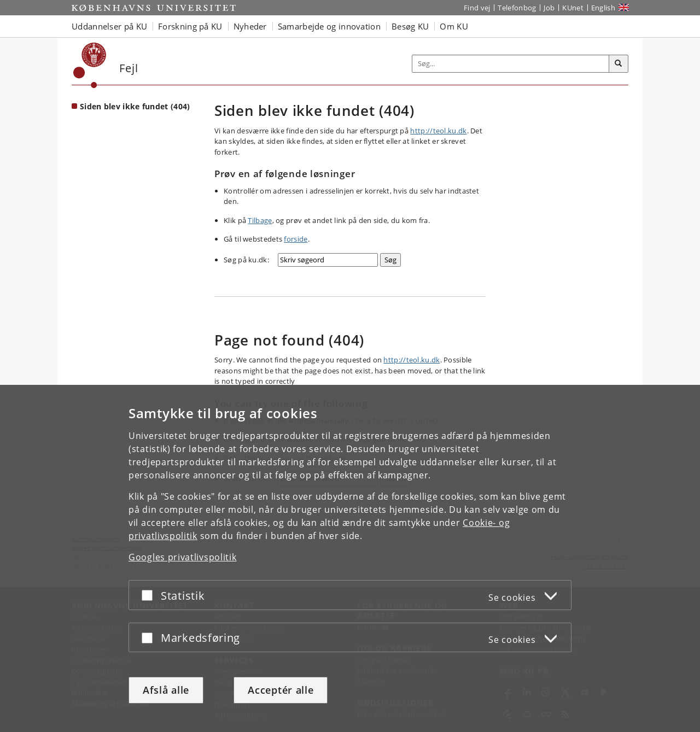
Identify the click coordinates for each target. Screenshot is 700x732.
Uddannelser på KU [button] (109, 26)
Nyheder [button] (250, 26)
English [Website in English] (603, 8)
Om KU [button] (454, 26)
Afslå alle (166, 690)
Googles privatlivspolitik (183, 557)
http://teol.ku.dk (438, 131)
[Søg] (619, 64)
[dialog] (350, 558)
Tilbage (260, 220)
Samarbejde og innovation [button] (329, 26)
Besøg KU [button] (410, 26)
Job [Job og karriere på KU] (549, 8)
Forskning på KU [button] (190, 26)
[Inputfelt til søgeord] (511, 64)
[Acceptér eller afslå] (150, 595)
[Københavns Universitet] (90, 65)
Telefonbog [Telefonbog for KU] (517, 8)
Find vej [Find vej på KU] (477, 8)
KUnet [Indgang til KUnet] (573, 8)
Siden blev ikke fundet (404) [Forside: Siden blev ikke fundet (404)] (135, 106)
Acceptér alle (281, 690)
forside (296, 239)
